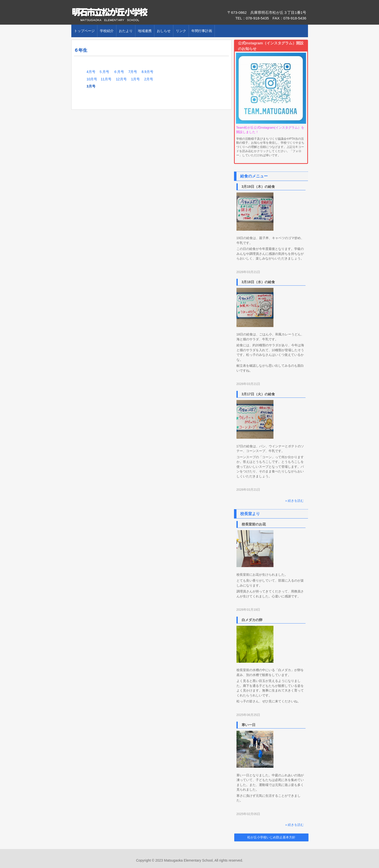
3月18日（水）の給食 (258, 282)
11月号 (106, 79)
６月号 (119, 72)
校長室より (250, 514)
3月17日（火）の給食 (258, 394)
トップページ (84, 31)
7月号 (133, 72)
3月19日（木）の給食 (258, 187)
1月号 (135, 79)
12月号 (121, 79)
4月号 (93, 72)
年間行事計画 (202, 31)
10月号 (94, 79)
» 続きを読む (295, 501)
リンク (181, 31)
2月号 (149, 79)
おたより (126, 31)
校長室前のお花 (254, 524)
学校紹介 (107, 31)
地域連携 (145, 31)
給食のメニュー (254, 176)
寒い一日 (249, 725)
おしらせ (164, 31)
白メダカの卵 (252, 620)
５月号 (104, 72)
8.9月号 (147, 72)
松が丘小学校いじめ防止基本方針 (271, 837)
